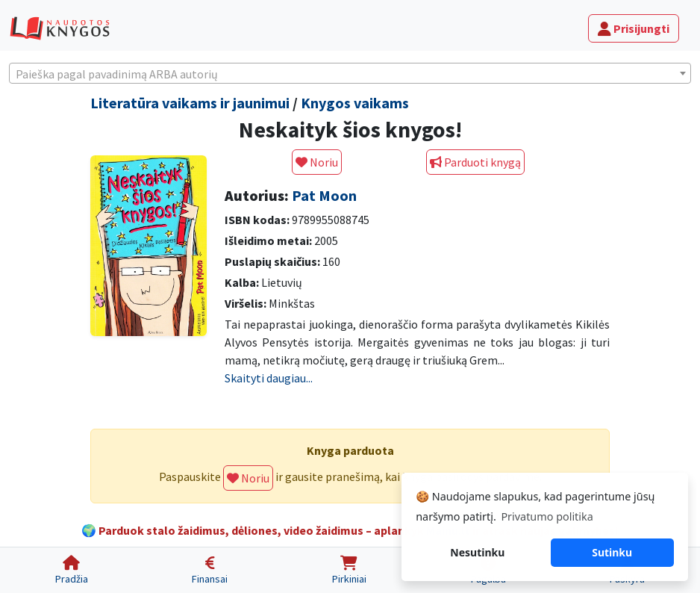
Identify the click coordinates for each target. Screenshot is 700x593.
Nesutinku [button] (477, 552)
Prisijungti (634, 28)
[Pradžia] (72, 570)
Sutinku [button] (612, 552)
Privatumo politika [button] (547, 516)
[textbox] (350, 74)
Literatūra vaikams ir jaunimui (190, 103)
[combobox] (350, 73)
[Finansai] (210, 570)
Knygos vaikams (355, 103)
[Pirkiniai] (349, 570)
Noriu (317, 162)
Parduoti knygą (475, 162)
